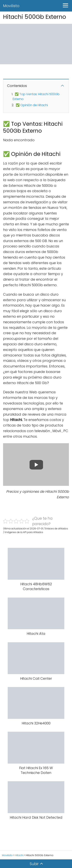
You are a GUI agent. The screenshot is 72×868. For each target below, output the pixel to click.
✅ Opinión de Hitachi (32, 105)
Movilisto (11, 6)
